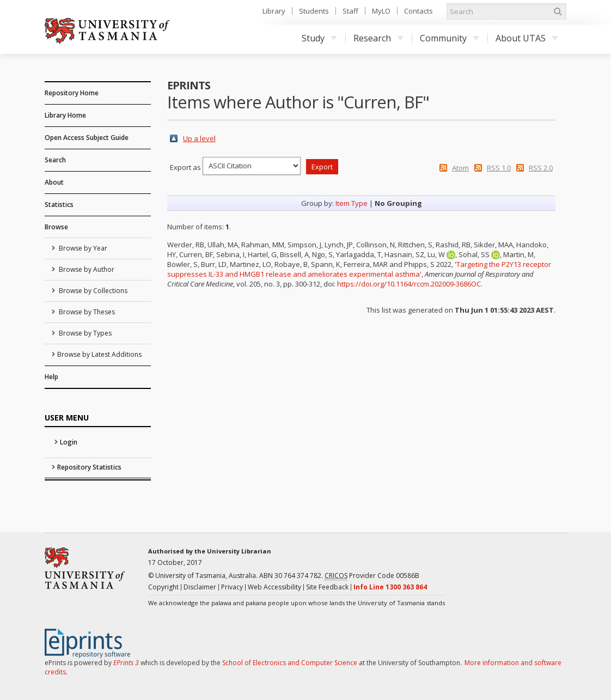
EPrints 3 (126, 663)
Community (450, 38)
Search (55, 160)
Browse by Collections (92, 291)
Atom (460, 168)
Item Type (352, 203)
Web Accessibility (274, 587)
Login (69, 442)
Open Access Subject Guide (87, 138)
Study (319, 38)
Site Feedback (327, 587)
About (54, 182)
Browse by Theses (86, 312)
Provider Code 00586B (372, 576)
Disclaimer (200, 587)
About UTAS (527, 38)
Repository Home (72, 93)
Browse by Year (82, 248)
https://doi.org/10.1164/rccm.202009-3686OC (409, 284)
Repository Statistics (89, 467)
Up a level (199, 138)
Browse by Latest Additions (99, 354)
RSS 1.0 (499, 168)
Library (274, 11)
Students (314, 11)
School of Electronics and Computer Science (290, 663)
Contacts (418, 11)
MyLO (381, 11)
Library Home (65, 115)
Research (378, 38)
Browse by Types (84, 333)
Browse (56, 227)
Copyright (163, 587)
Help (51, 377)
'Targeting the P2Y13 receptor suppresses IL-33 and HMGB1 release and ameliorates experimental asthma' (359, 269)
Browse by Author (86, 269)
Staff (350, 11)
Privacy (232, 587)
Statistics (59, 205)
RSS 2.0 (541, 168)
